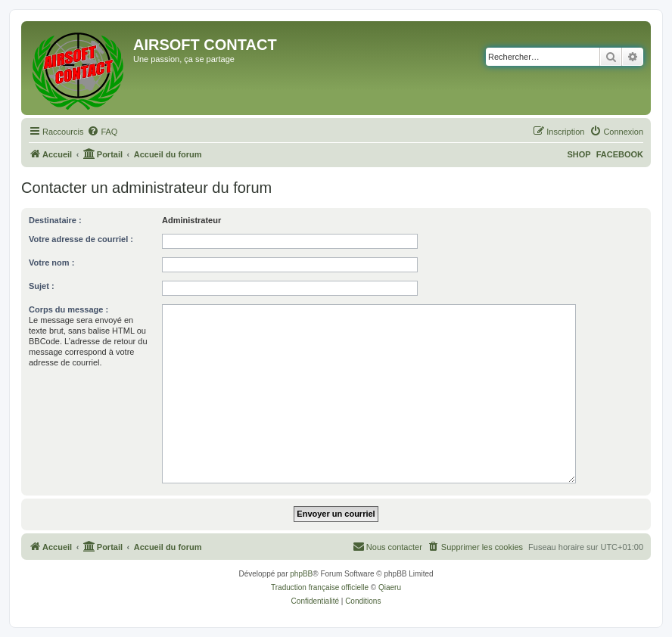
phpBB (301, 574)
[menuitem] (102, 132)
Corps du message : (68, 309)
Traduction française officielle (320, 587)
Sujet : (42, 286)
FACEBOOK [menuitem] (620, 154)
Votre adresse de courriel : (81, 239)
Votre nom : (51, 263)
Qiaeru (390, 587)
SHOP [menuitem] (579, 154)
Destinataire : (55, 220)
